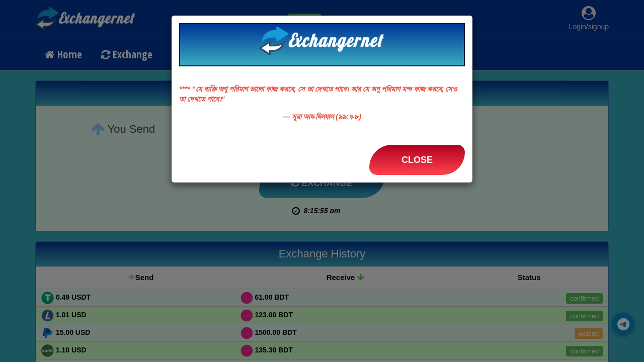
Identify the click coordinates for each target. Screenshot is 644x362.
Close (417, 160)
